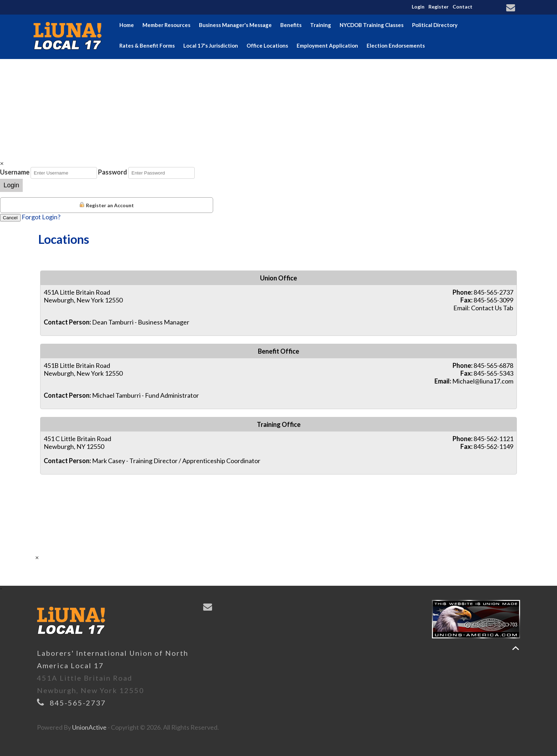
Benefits (291, 25)
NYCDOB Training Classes (372, 25)
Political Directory (435, 25)
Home (127, 25)
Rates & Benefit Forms (147, 45)
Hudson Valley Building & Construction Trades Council (187, 66)
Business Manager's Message (235, 25)
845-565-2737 (78, 703)
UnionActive (89, 727)
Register (439, 7)
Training (321, 25)
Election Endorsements (396, 45)
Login (418, 7)
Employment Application (327, 45)
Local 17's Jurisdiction (211, 45)
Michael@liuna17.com (483, 381)
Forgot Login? (41, 217)
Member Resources (166, 25)
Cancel (10, 218)
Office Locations (267, 45)
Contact (463, 7)
